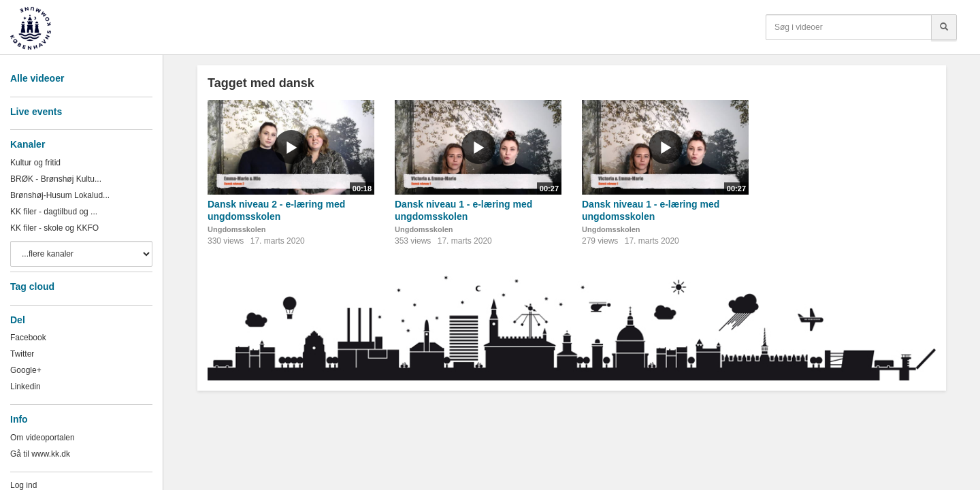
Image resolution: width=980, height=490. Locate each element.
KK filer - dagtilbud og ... (54, 212)
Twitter (22, 354)
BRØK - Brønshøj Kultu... (56, 179)
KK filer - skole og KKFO (54, 228)
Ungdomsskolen (237, 229)
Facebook (28, 338)
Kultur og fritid (35, 163)
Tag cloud (32, 287)
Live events (36, 112)
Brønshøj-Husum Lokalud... (60, 195)
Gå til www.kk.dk (40, 454)
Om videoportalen (43, 438)
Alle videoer (37, 78)
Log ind (23, 485)
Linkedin (26, 387)
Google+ (26, 370)
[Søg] (944, 27)
